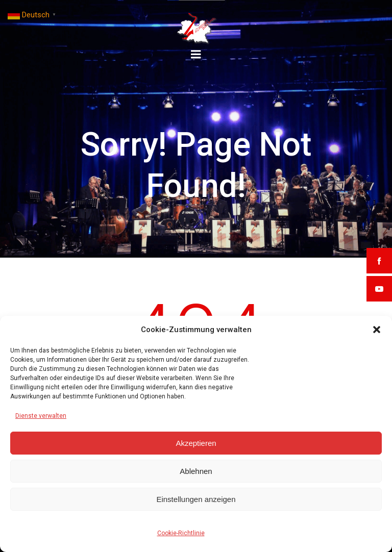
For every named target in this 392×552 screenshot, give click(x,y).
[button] (377, 330)
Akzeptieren (196, 443)
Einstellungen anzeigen (196, 499)
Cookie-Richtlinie (181, 533)
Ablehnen (196, 471)
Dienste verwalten (41, 416)
